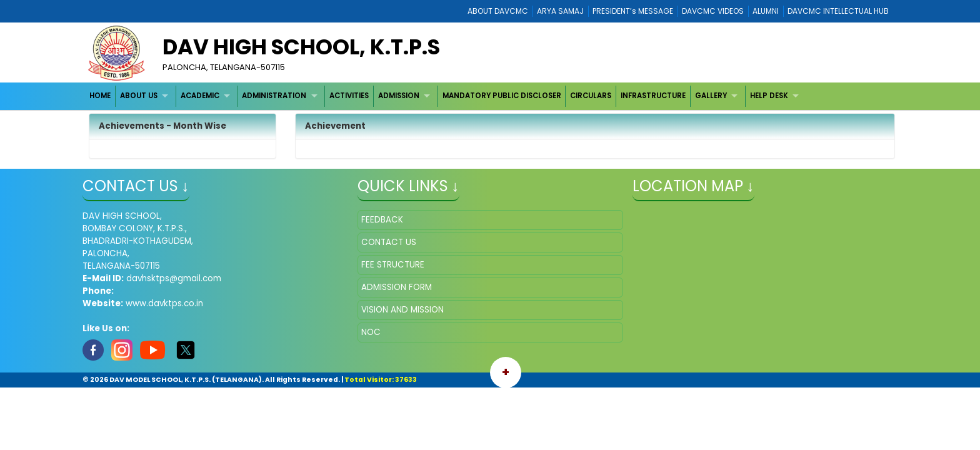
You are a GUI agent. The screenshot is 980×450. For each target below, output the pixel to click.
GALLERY (711, 96)
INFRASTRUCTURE (653, 96)
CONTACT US (389, 242)
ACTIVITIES (349, 96)
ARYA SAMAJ (560, 11)
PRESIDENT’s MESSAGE (633, 11)
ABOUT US (139, 96)
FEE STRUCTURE (393, 265)
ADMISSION (399, 96)
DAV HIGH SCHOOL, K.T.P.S (301, 47)
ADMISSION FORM (397, 287)
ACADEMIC (200, 96)
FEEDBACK (382, 220)
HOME (100, 96)
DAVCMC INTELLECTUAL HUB (838, 11)
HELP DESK (769, 96)
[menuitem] (101, 96)
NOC (371, 332)
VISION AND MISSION (402, 310)
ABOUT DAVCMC (498, 11)
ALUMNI (766, 11)
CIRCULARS (591, 96)
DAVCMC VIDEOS (713, 11)
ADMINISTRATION (274, 96)
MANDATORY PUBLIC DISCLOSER (502, 96)
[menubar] (446, 96)
